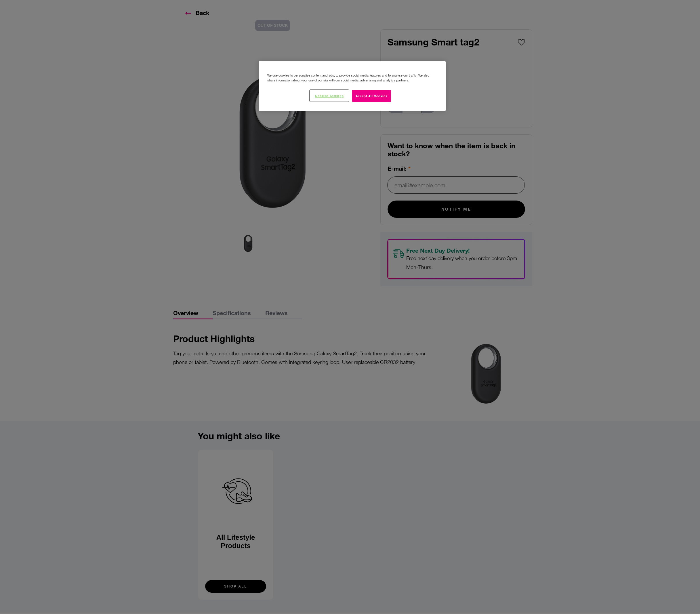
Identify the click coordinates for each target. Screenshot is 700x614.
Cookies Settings (329, 96)
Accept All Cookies (371, 96)
